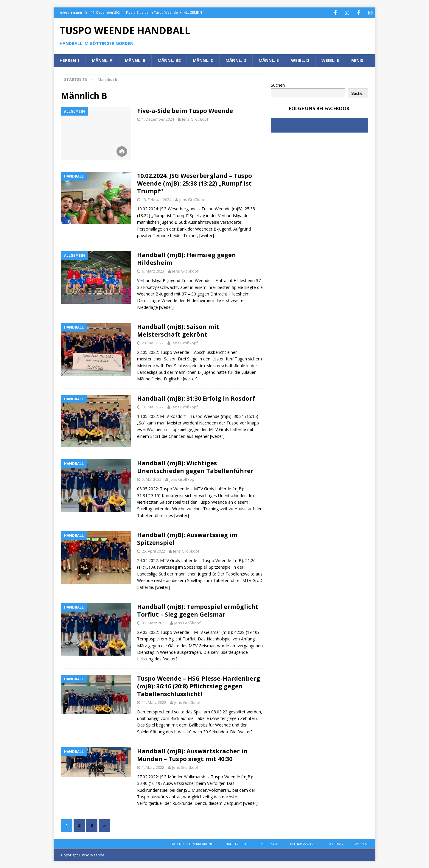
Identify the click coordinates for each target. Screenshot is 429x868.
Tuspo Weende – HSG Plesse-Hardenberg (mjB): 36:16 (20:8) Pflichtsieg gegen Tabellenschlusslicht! (199, 686)
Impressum (269, 843)
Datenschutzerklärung (192, 843)
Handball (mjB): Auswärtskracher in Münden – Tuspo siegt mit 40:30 (192, 755)
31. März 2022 (154, 623)
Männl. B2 (169, 60)
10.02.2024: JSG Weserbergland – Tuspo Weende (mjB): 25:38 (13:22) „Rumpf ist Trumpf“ (195, 183)
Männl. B (135, 60)
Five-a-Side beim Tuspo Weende (185, 110)
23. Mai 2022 (153, 343)
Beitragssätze (303, 843)
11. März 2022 (154, 702)
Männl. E (269, 60)
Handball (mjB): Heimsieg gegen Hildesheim (186, 258)
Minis (357, 60)
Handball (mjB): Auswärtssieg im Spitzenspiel (187, 538)
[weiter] (207, 235)
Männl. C (203, 60)
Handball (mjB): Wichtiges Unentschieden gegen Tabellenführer (195, 467)
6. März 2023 (153, 271)
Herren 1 (70, 60)
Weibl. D (300, 60)
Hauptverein (237, 843)
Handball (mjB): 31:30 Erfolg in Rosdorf (196, 398)
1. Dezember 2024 (158, 119)
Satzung (335, 843)
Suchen (278, 85)
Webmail (362, 843)
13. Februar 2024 (157, 199)
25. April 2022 (153, 551)
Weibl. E (330, 60)
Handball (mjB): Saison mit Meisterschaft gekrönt (178, 330)
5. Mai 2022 (152, 479)
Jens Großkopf (195, 119)
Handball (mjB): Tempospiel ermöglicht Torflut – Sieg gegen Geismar (198, 610)
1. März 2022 (153, 767)
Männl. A (102, 60)
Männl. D (236, 60)
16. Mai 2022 (153, 407)
